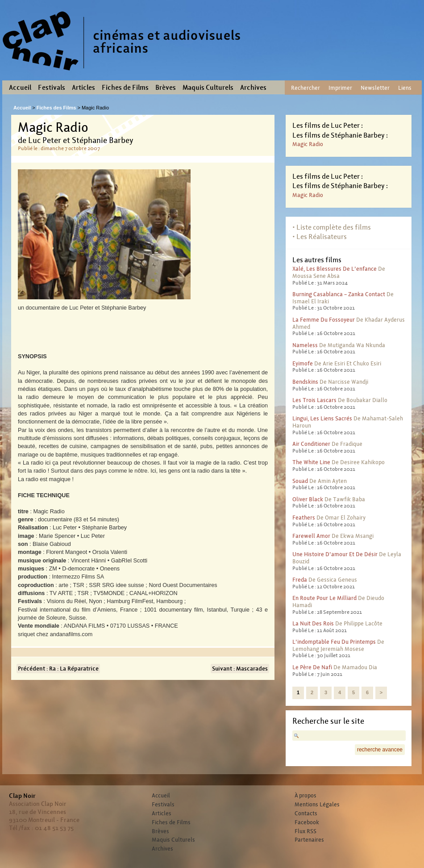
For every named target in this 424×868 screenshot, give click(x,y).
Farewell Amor (311, 536)
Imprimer (340, 88)
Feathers (304, 518)
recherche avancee (380, 750)
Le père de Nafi (312, 667)
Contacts (306, 813)
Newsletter (375, 88)
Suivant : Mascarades (240, 669)
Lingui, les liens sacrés (322, 418)
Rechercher (306, 88)
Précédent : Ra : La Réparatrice (58, 669)
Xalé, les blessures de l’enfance (335, 269)
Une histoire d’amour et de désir (335, 554)
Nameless (305, 345)
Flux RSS (306, 831)
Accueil (20, 88)
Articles (83, 88)
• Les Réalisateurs (320, 237)
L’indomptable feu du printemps (334, 642)
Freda (300, 580)
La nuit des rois (313, 623)
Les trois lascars (314, 400)
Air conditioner (311, 444)
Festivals (52, 88)
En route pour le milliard (324, 598)
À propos (306, 796)
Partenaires (309, 840)
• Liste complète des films (332, 227)
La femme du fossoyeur (324, 320)
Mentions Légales (317, 805)
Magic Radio (308, 144)
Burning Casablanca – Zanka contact (339, 294)
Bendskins (305, 382)
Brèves (166, 88)
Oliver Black (308, 499)
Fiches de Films (125, 88)
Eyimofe (303, 363)
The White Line (311, 462)
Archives (253, 88)
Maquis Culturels (208, 88)
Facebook (307, 822)
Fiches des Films (56, 108)
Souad (300, 481)
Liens (405, 88)
